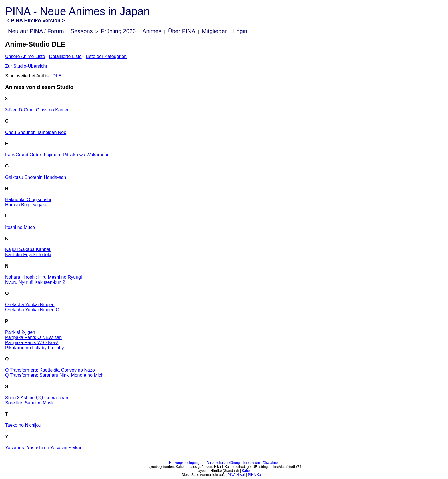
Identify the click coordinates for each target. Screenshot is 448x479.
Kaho (246, 471)
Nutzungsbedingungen (186, 463)
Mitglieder (214, 31)
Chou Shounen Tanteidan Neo (36, 132)
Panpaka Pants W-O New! (32, 343)
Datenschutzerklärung (223, 463)
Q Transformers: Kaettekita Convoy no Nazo (50, 370)
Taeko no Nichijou (23, 425)
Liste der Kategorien (106, 56)
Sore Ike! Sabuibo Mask (29, 403)
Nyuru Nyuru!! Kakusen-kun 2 (35, 282)
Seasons (82, 31)
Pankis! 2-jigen (20, 332)
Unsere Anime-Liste (25, 56)
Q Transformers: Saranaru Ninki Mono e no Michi (55, 375)
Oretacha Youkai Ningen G (32, 310)
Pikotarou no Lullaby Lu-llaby (34, 348)
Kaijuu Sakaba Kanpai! (28, 249)
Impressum (251, 463)
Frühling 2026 (118, 31)
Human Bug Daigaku (26, 205)
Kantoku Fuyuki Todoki (28, 255)
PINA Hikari (236, 475)
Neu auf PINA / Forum (36, 31)
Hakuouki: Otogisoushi (28, 200)
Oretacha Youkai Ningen (30, 305)
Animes (152, 31)
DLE (57, 76)
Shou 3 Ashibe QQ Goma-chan (37, 398)
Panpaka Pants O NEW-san (33, 337)
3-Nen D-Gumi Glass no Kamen (37, 110)
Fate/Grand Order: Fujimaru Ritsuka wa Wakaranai (57, 155)
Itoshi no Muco (20, 227)
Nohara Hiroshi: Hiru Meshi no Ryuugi (44, 277)
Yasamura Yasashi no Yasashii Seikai (43, 448)
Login (240, 31)
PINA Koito (256, 475)
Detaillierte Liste (65, 56)
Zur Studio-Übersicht (26, 66)
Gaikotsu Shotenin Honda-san (36, 177)
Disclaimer (271, 463)
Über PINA (182, 31)
